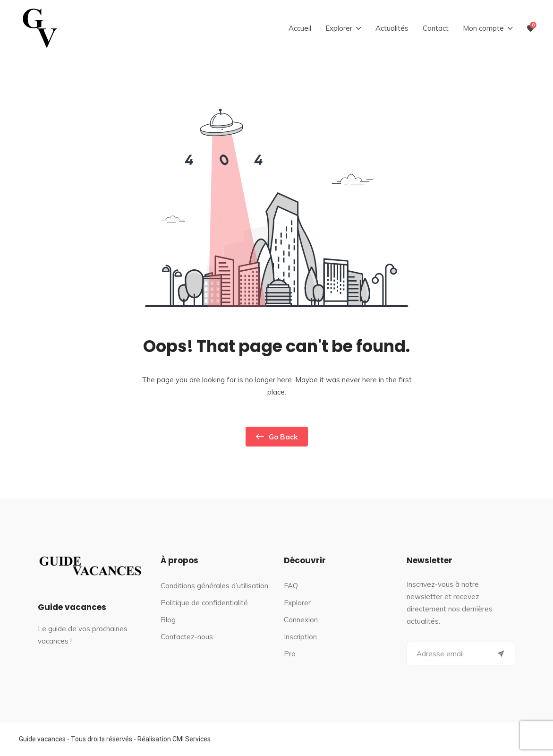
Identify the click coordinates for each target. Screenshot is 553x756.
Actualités (392, 28)
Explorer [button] (339, 28)
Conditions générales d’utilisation (214, 586)
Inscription (300, 637)
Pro (290, 654)
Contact (436, 28)
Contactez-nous (187, 637)
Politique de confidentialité (204, 603)
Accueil (300, 28)
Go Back (277, 437)
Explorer (297, 603)
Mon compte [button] (483, 28)
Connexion (301, 620)
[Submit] (501, 653)
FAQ (291, 586)
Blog (168, 620)
